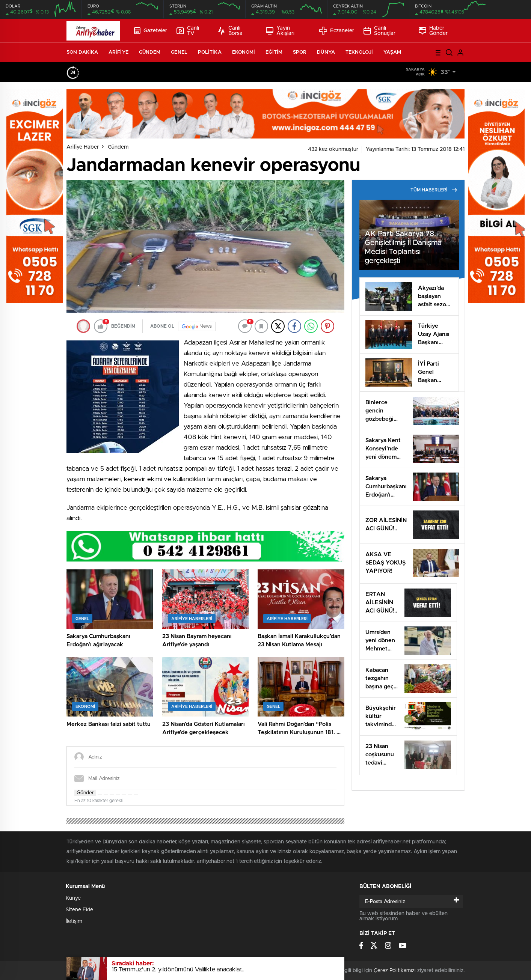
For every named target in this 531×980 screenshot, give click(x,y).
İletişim (74, 921)
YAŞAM (392, 52)
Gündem (118, 147)
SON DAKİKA (82, 52)
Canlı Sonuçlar (380, 31)
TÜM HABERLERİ (434, 190)
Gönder (85, 793)
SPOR (300, 52)
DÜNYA (326, 52)
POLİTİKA (210, 52)
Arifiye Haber (83, 147)
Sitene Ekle (79, 910)
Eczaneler (337, 31)
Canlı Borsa (230, 31)
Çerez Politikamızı (395, 971)
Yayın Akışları (280, 31)
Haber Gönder (433, 31)
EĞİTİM (274, 52)
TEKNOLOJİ (359, 52)
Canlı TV (188, 31)
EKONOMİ (244, 52)
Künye (73, 898)
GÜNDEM (150, 52)
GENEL (179, 52)
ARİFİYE (118, 52)
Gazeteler (151, 31)
